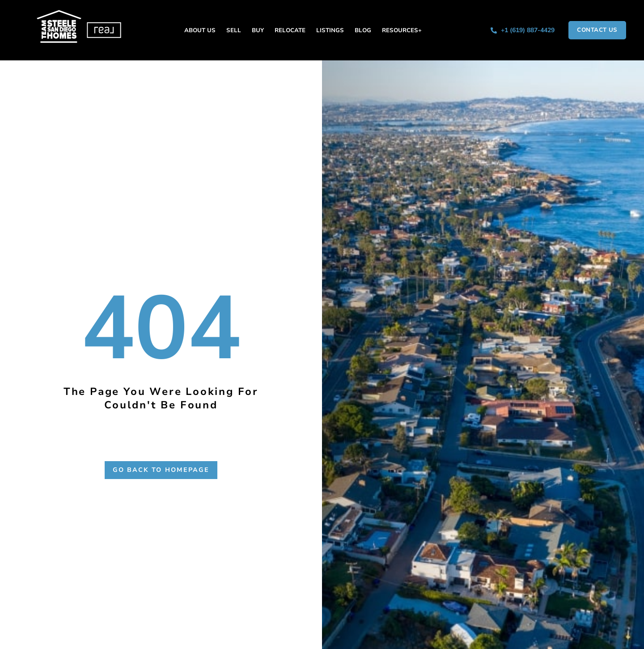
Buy (258, 30)
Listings (330, 30)
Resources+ (402, 30)
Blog (363, 30)
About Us (200, 30)
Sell (234, 30)
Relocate (290, 30)
